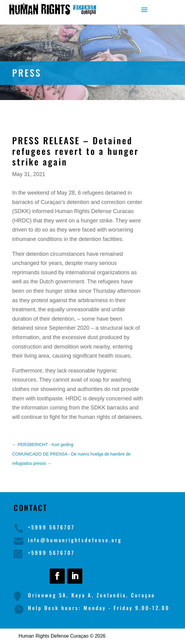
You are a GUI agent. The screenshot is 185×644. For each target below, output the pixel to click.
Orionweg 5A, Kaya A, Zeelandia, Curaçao (92, 595)
